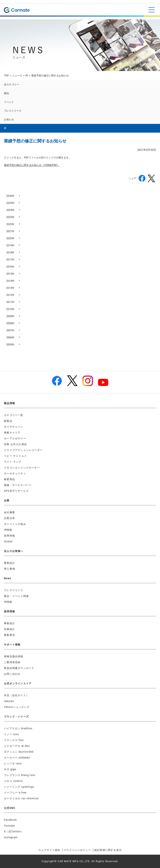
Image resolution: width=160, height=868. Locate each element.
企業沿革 (9, 518)
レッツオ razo (13, 763)
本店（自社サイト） (16, 695)
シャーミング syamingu (19, 787)
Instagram (11, 837)
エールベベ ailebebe (17, 758)
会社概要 (9, 512)
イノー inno (11, 734)
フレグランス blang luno (20, 775)
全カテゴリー (11, 85)
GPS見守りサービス (16, 491)
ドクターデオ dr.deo (17, 746)
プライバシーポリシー (77, 850)
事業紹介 (9, 563)
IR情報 (8, 530)
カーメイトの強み (15, 524)
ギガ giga (10, 769)
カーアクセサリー (15, 438)
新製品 (8, 421)
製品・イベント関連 (16, 596)
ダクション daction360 (19, 752)
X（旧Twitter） (14, 832)
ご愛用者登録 (12, 662)
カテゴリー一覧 (14, 415)
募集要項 (9, 635)
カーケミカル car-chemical (21, 798)
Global (8, 542)
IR (27, 76)
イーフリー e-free (15, 793)
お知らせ (9, 120)
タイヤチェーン (14, 427)
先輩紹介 (9, 629)
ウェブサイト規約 (49, 850)
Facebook (10, 820)
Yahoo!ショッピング (17, 707)
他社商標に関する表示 (108, 850)
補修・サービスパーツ (18, 485)
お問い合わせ (12, 674)
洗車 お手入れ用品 (15, 444)
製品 (6, 93)
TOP (6, 76)
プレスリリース (13, 111)
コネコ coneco (13, 781)
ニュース (17, 76)
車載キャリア (12, 433)
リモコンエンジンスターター (22, 468)
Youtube (9, 826)
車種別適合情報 (14, 656)
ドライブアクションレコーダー (23, 450)
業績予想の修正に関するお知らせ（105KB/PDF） (32, 165)
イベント (9, 102)
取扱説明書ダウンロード (19, 668)
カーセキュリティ (15, 473)
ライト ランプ (13, 462)
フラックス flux (14, 740)
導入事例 (9, 569)
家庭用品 (9, 479)
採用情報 (9, 536)
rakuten (9, 701)
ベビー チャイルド (15, 456)
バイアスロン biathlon (18, 729)
